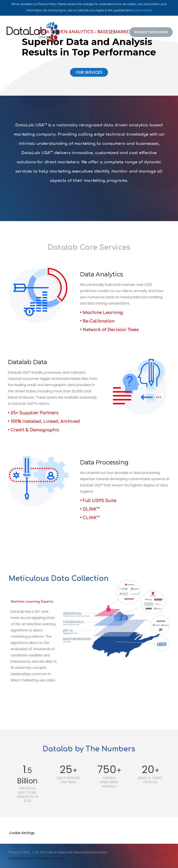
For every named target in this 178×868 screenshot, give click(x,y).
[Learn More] (144, 10)
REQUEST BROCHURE (151, 32)
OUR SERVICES (89, 72)
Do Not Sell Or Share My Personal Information (71, 852)
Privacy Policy (19, 852)
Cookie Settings (22, 833)
